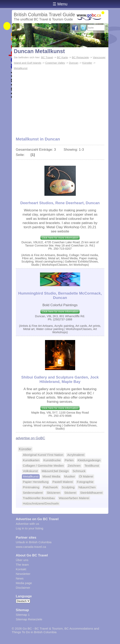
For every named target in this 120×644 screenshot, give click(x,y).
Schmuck (79, 471)
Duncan (74, 63)
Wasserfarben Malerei (74, 498)
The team (22, 565)
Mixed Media (51, 476)
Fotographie (85, 482)
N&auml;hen (87, 487)
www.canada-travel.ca (31, 547)
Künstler (87, 63)
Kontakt (21, 569)
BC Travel (47, 57)
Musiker (70, 476)
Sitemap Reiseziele (29, 619)
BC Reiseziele (80, 57)
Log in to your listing (30, 528)
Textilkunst (92, 466)
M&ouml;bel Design (55, 471)
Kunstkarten (31, 460)
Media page (24, 583)
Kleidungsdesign (89, 460)
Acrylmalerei (76, 455)
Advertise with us (28, 524)
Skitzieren (53, 493)
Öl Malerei (86, 476)
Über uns (22, 560)
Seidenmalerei (33, 493)
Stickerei (70, 493)
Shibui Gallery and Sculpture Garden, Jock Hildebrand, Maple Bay (60, 379)
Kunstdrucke (52, 460)
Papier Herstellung (36, 482)
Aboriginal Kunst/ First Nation (43, 455)
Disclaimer (23, 588)
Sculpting (68, 487)
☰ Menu (60, 4)
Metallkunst (21, 68)
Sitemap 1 (23, 615)
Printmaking (31, 487)
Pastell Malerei (63, 482)
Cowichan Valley (55, 63)
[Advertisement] (60, 101)
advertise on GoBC (31, 438)
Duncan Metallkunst (39, 51)
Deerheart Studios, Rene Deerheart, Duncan (60, 203)
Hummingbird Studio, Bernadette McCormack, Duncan (60, 295)
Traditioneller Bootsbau (39, 498)
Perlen (69, 460)
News (20, 578)
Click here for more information (60, 238)
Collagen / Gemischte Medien (43, 466)
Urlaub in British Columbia (34, 542)
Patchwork (51, 487)
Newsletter (23, 574)
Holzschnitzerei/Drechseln (41, 503)
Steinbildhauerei (91, 493)
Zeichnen (74, 466)
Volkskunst (30, 471)
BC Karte (62, 57)
